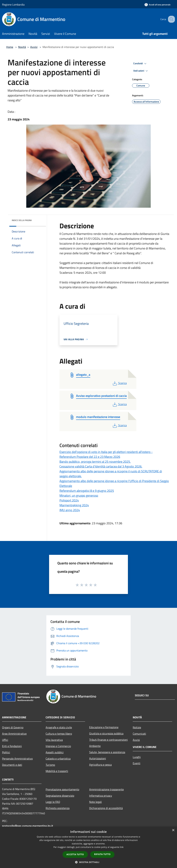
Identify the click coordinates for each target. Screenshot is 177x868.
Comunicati (139, 734)
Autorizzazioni (98, 758)
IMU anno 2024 (70, 510)
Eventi (137, 763)
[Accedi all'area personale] (157, 5)
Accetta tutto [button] (75, 854)
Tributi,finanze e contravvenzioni (108, 740)
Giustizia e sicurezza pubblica (106, 733)
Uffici (5, 740)
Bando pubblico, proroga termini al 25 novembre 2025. (95, 462)
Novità (22, 47)
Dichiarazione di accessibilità (106, 808)
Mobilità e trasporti (57, 771)
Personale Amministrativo (17, 759)
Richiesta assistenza (58, 808)
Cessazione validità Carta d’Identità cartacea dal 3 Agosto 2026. (101, 466)
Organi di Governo (13, 727)
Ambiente (95, 746)
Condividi (140, 64)
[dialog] (88, 847)
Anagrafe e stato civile (59, 727)
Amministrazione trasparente (106, 789)
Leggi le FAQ (53, 802)
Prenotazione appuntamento (62, 789)
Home (10, 47)
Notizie (137, 727)
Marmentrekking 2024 (74, 505)
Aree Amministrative (14, 734)
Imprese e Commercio (58, 746)
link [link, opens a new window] (122, 847)
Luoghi (137, 757)
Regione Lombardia (13, 5)
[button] (88, 862)
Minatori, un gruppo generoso (79, 495)
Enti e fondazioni (12, 746)
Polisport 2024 (69, 500)
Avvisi (34, 47)
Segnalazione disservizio (60, 796)
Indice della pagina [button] (22, 220)
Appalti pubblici (55, 752)
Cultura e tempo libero (59, 734)
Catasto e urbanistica (58, 759)
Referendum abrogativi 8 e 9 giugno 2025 (87, 491)
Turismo (50, 765)
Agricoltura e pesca (100, 765)
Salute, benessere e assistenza (107, 752)
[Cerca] (171, 19)
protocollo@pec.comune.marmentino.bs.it (28, 826)
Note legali (96, 802)
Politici (6, 752)
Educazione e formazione (104, 727)
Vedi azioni (141, 71)
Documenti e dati (12, 765)
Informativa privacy (101, 796)
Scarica (119, 383)
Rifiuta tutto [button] (102, 854)
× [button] (173, 830)
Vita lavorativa (54, 740)
